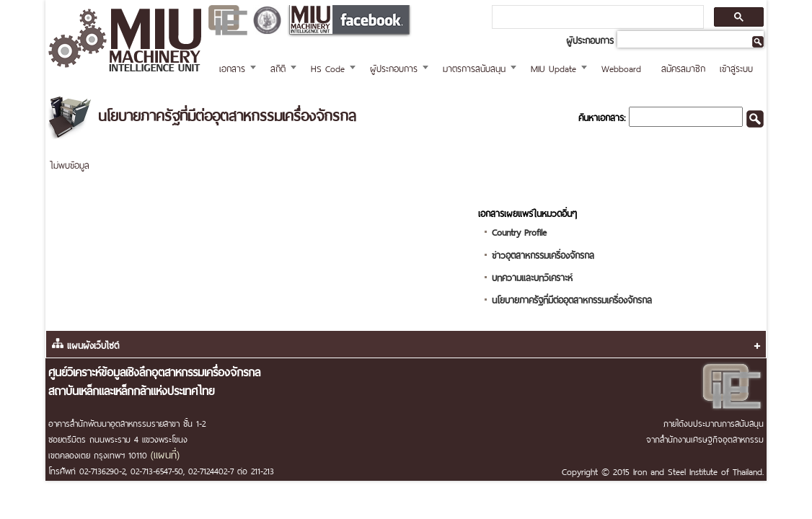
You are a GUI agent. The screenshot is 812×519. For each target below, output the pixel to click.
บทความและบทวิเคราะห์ (532, 276)
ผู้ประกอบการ (394, 67)
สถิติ (278, 67)
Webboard (621, 67)
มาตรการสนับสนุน (474, 67)
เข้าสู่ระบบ (736, 67)
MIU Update (553, 67)
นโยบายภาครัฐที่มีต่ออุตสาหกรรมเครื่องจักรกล (572, 299)
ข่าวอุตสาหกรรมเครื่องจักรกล (543, 254)
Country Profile (519, 231)
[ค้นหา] (596, 17)
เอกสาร (232, 67)
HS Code (328, 67)
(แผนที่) (165, 453)
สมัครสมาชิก (683, 67)
